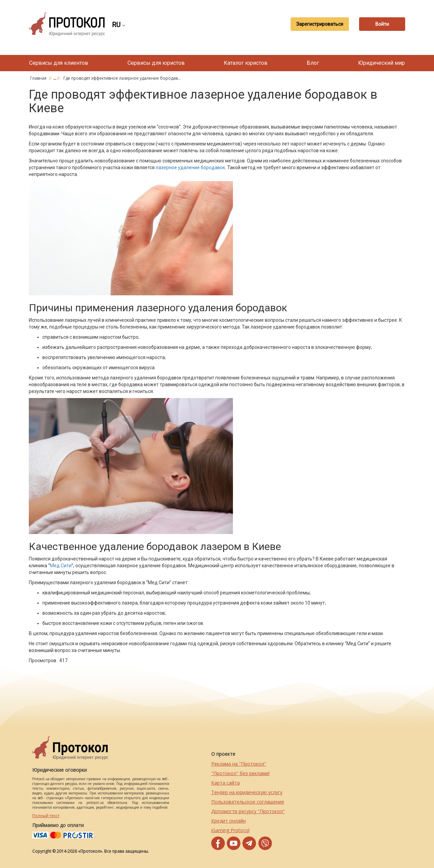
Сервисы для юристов (156, 63)
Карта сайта (225, 783)
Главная (39, 78)
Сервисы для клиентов (59, 63)
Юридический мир (381, 63)
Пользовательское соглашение (248, 802)
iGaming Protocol (230, 830)
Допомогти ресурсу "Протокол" (248, 811)
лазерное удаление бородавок (190, 167)
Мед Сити (61, 566)
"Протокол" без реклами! (240, 773)
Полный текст (46, 816)
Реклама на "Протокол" (239, 764)
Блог (313, 63)
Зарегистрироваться (318, 24)
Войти (381, 24)
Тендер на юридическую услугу (247, 792)
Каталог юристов (246, 63)
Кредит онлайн (229, 821)
